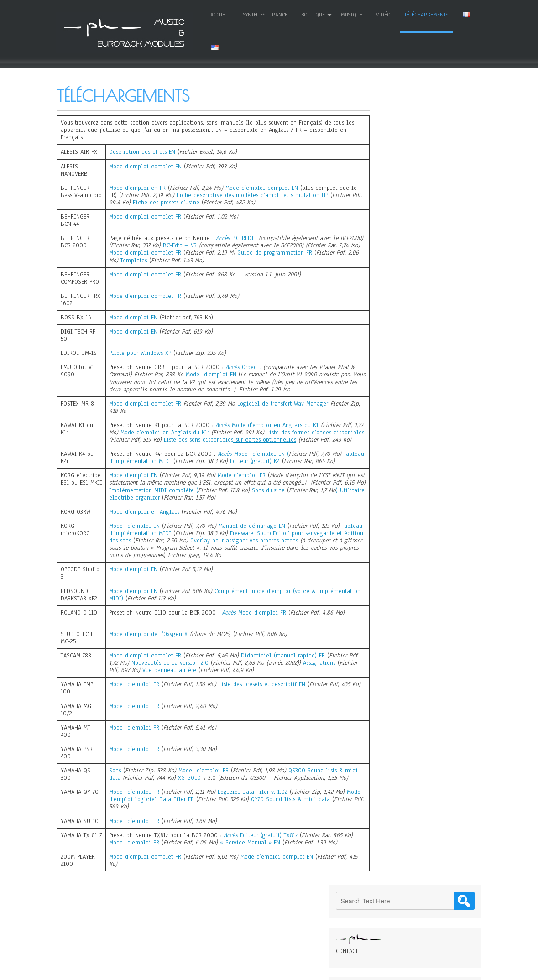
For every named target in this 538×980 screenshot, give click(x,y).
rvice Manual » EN (266, 864)
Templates (179, 259)
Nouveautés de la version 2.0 (181, 677)
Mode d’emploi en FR (136, 187)
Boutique (294, 14)
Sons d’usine (301, 504)
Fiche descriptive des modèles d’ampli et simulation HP (259, 194)
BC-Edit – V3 (204, 245)
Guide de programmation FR (308, 252)
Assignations (330, 677)
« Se (235, 864)
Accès (222, 237)
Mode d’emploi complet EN (144, 165)
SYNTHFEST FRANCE (247, 14)
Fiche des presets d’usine (199, 202)
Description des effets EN (141, 151)
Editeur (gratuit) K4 (277, 468)
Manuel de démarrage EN (251, 540)
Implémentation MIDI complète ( (188, 504)
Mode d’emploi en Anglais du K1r (187, 432)
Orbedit (251, 366)
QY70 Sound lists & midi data (308, 820)
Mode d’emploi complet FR (144, 216)
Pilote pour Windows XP (139, 352)
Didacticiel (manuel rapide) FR (283, 669)
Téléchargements (407, 14)
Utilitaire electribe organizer (178, 511)
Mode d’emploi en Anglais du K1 (274, 424)
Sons (114, 784)
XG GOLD (204, 792)
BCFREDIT (243, 237)
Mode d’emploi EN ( (261, 460)
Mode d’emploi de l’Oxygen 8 (147, 648)
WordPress (357, 970)
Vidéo (365, 14)
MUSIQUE (333, 14)
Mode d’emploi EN (132, 317)
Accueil (201, 14)
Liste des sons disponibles (284, 439)
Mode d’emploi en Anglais (143, 526)
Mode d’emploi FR (241, 489)
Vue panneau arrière (190, 684)
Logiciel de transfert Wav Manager (282, 402)
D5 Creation (293, 970)
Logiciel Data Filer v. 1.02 (252, 813)
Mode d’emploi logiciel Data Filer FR (160, 820)
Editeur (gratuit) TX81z (268, 856)
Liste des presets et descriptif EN (261, 698)
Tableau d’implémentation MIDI (151, 468)
